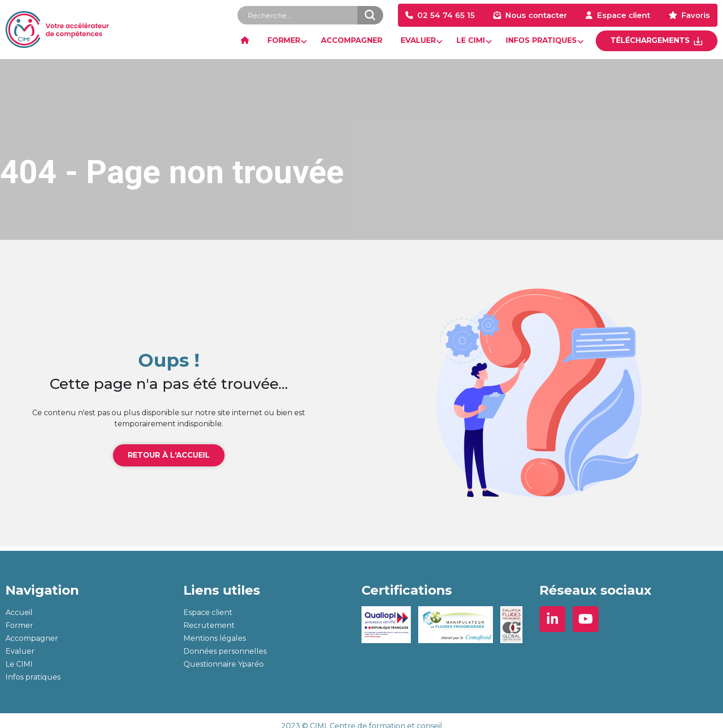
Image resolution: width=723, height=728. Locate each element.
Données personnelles (225, 651)
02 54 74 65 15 (446, 15)
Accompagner (32, 638)
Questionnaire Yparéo (224, 664)
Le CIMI (19, 664)
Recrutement (209, 625)
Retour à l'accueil (169, 455)
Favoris (696, 15)
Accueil (19, 612)
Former (19, 625)
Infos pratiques (33, 677)
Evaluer (20, 651)
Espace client (623, 15)
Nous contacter (536, 15)
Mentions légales (215, 638)
